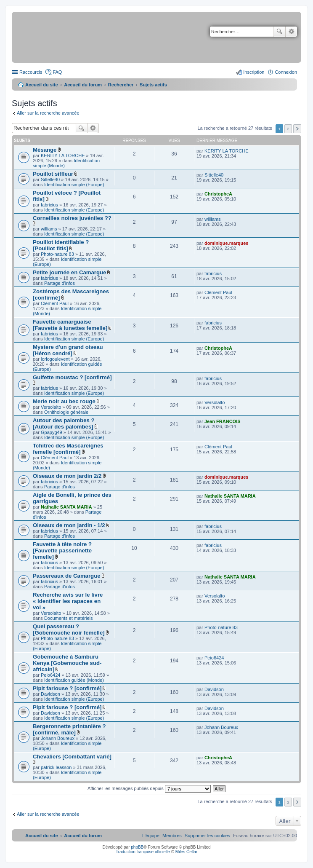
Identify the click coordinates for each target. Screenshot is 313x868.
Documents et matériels (69, 618)
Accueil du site (42, 85)
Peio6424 (51, 675)
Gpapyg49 (52, 432)
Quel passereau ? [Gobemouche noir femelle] (69, 630)
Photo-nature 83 (57, 254)
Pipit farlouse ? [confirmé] (67, 688)
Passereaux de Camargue (67, 576)
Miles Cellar (186, 852)
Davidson (50, 694)
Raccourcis (31, 72)
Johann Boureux (58, 738)
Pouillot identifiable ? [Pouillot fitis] (61, 245)
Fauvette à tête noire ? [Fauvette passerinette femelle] (62, 551)
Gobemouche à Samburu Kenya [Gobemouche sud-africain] (67, 663)
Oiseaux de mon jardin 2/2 (67, 476)
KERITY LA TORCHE (63, 155)
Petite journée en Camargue (69, 272)
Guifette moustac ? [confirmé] (72, 377)
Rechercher (279, 32)
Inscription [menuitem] (254, 72)
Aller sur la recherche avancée (48, 113)
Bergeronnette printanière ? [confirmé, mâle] (69, 729)
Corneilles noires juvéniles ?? (72, 218)
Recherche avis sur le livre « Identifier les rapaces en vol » (68, 601)
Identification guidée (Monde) (74, 680)
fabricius (49, 205)
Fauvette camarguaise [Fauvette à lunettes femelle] (70, 325)
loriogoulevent (55, 359)
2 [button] (288, 129)
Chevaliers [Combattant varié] (72, 757)
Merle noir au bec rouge (64, 401)
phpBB (137, 847)
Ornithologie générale (66, 412)
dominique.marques (227, 243)
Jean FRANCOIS (223, 421)
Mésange (45, 150)
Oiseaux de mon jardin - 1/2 (69, 525)
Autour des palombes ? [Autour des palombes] (64, 423)
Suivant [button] (297, 129)
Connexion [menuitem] (286, 72)
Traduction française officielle (143, 852)
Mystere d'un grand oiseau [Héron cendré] (68, 350)
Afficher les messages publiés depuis (149, 788)
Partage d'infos (60, 283)
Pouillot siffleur (53, 174)
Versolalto (51, 407)
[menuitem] (207, 836)
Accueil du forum (83, 85)
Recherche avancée (291, 32)
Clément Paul (55, 303)
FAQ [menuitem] (57, 72)
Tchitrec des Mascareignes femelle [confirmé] (68, 449)
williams (49, 229)
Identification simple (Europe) (74, 185)
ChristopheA (218, 194)
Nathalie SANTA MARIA (66, 507)
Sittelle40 (50, 179)
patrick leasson (56, 767)
